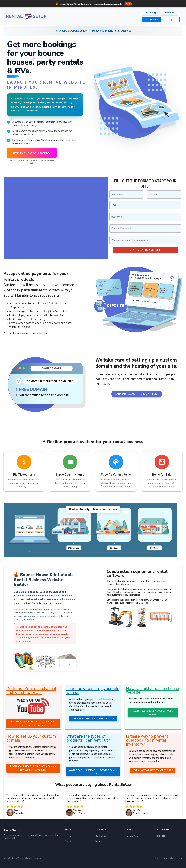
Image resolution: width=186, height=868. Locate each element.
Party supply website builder (71, 29)
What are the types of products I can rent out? (88, 737)
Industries (169, 12)
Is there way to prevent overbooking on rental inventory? (147, 739)
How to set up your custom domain (31, 737)
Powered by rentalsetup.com (168, 857)
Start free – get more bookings (32, 151)
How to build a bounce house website (153, 689)
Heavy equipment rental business (112, 29)
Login (171, 18)
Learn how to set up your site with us (93, 689)
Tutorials (149, 12)
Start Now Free (151, 18)
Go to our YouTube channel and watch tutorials (31, 689)
